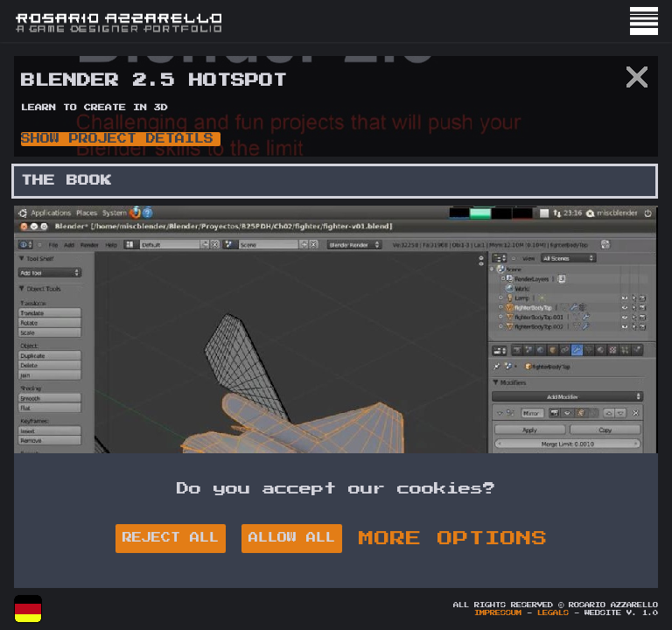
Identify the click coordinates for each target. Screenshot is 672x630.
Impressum (498, 613)
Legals (553, 613)
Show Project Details (117, 139)
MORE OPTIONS (453, 538)
